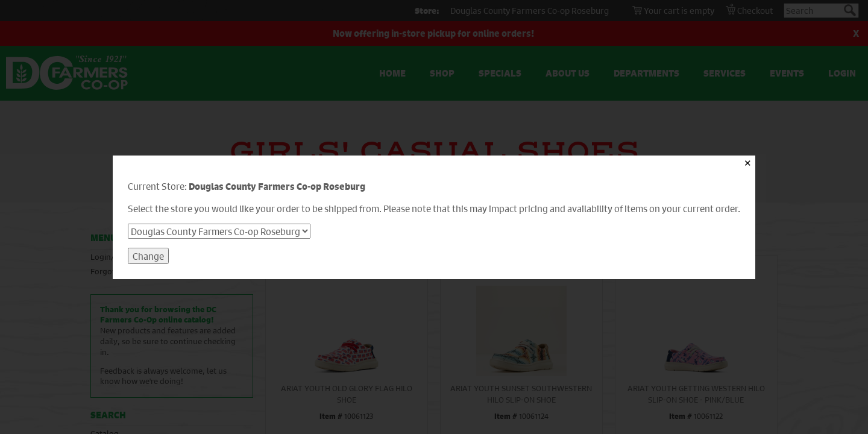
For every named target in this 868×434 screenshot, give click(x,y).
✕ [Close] (748, 163)
